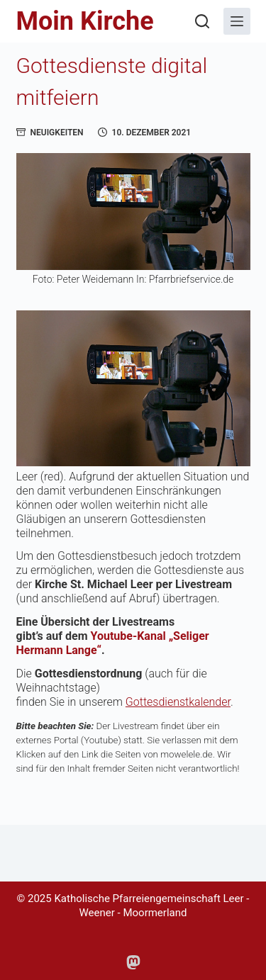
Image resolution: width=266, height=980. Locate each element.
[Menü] (237, 21)
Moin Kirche (85, 21)
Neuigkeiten (57, 133)
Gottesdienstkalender (178, 702)
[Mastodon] (133, 962)
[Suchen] (202, 21)
